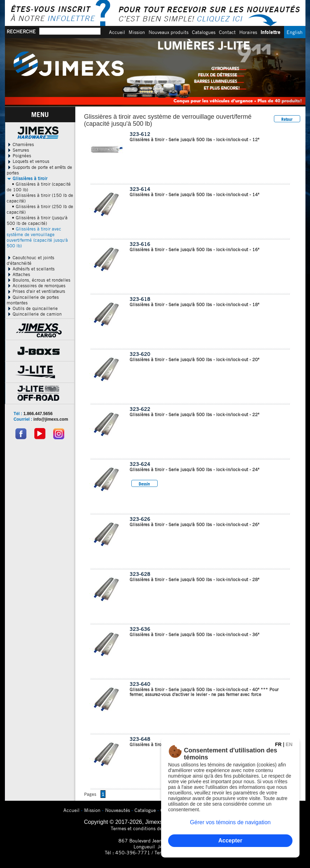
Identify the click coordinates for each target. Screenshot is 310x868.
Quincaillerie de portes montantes (33, 300)
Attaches (18, 274)
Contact (227, 32)
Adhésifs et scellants (31, 269)
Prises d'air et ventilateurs (36, 291)
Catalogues (204, 32)
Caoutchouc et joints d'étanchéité (30, 260)
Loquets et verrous (28, 161)
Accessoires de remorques (36, 285)
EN (289, 744)
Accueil (117, 32)
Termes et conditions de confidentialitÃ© (155, 828)
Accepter (230, 841)
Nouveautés (118, 810)
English (295, 32)
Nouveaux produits (168, 32)
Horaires (248, 32)
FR (278, 744)
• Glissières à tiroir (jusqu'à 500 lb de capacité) (37, 220)
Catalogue (145, 810)
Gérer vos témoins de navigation (230, 822)
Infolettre (271, 32)
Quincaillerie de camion (34, 314)
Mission (137, 32)
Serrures (18, 150)
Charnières (20, 144)
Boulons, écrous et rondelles (39, 280)
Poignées (19, 156)
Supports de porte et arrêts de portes (39, 170)
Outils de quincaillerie (32, 308)
